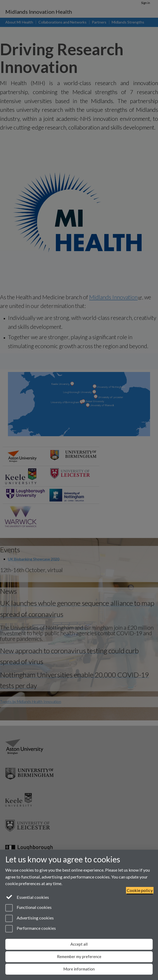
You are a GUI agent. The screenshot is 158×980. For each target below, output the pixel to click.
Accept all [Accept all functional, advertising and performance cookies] (79, 944)
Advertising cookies (30, 918)
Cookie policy (140, 890)
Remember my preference (79, 956)
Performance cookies (31, 929)
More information (79, 969)
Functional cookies (28, 908)
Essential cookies (27, 897)
